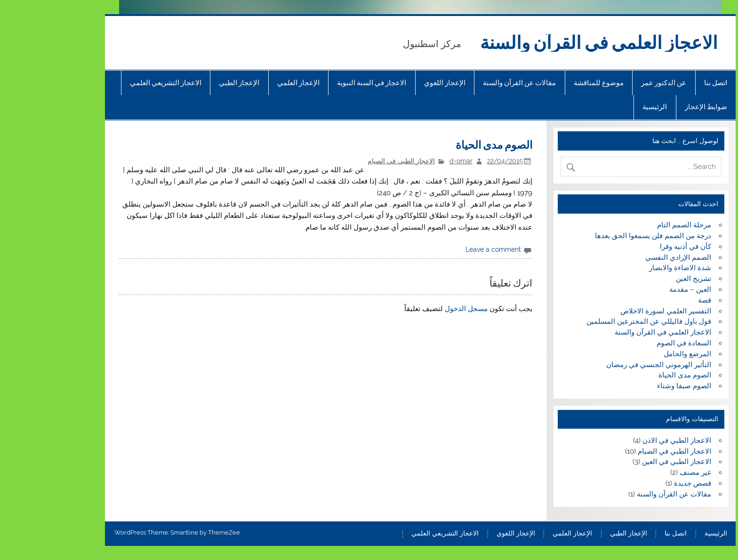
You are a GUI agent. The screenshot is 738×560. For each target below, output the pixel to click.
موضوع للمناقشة (547, 83)
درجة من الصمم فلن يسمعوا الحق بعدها (602, 236)
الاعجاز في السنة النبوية (320, 83)
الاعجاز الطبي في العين (625, 462)
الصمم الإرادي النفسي (627, 257)
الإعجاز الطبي (188, 83)
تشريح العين (642, 279)
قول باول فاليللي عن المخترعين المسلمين (598, 321)
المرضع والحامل (636, 354)
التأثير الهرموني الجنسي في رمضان (607, 365)
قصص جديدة (641, 483)
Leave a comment (442, 249)
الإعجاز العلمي (247, 83)
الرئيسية (603, 107)
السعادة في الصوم (633, 343)
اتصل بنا (664, 83)
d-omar (410, 161)
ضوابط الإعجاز (655, 107)
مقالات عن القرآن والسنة (468, 83)
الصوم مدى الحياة (634, 375)
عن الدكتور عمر (612, 83)
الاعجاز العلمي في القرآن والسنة (548, 43)
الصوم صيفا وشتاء (633, 386)
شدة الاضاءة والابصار (629, 268)
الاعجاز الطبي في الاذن (626, 440)
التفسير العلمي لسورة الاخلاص (614, 311)
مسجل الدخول (415, 309)
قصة (653, 300)
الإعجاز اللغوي (393, 83)
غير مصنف (644, 472)
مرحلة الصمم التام (633, 225)
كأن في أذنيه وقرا (634, 247)
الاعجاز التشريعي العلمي (114, 83)
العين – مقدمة (639, 289)
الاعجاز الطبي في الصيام (350, 161)
